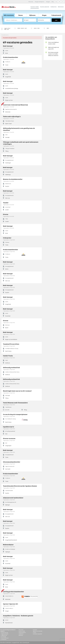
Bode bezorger (8, 167)
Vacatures (7, 35)
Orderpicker (7, 238)
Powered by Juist (26, 643)
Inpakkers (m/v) (9, 427)
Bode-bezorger (8, 46)
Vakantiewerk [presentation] (56, 15)
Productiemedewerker (11, 57)
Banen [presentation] (21, 15)
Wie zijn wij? (21, 630)
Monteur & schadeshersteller (13, 179)
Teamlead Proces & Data (11, 344)
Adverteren (61, 7)
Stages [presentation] (44, 15)
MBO (46, 28)
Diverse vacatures (9, 438)
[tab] (9, 15)
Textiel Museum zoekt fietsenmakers (15, 403)
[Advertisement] (53, 71)
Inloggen (48, 2)
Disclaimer (35, 630)
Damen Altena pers (5, 638)
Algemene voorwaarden (38, 631)
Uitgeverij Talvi (4, 635)
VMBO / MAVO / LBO (21, 28)
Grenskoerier (4, 639)
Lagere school (6, 28)
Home (3, 35)
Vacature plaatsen (45, 7)
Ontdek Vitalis (8, 356)
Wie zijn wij (31, 2)
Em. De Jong (4, 637)
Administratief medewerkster (13, 498)
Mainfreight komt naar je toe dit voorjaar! (17, 391)
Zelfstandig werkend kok (11, 367)
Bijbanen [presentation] (32, 15)
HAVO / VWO (35, 28)
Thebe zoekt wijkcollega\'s (12, 116)
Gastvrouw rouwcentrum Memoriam (15, 105)
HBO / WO (5, 29)
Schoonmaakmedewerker (12, 462)
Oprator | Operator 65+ (11, 604)
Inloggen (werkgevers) (40, 2)
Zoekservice (54, 7)
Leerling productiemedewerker (13, 592)
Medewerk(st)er (8, 545)
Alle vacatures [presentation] (9, 15)
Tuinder (6, 203)
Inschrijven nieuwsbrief (37, 634)
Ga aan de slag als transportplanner (15, 414)
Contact (34, 633)
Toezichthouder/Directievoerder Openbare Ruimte (20, 486)
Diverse (6, 214)
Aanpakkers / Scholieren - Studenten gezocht (18, 616)
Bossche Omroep (5, 633)
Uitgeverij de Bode (5, 634)
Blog (53, 2)
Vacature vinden (35, 7)
